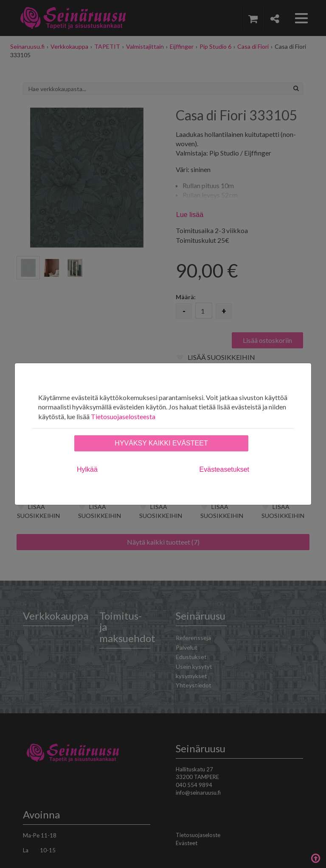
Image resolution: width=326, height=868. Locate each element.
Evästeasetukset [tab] (224, 469)
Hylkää (87, 469)
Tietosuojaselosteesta (123, 416)
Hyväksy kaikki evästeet (161, 443)
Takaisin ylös (315, 857)
